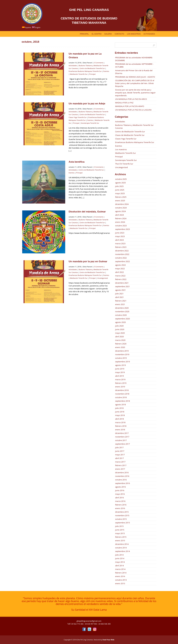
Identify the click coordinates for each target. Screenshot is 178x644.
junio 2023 (120, 233)
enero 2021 (120, 304)
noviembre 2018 (122, 394)
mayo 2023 (120, 236)
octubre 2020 (121, 315)
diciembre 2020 (122, 308)
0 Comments (99, 63)
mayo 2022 (120, 269)
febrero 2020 (121, 344)
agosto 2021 (120, 290)
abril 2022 (119, 272)
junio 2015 (120, 530)
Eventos (106, 71)
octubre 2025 (121, 179)
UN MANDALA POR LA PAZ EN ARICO (131, 99)
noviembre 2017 (122, 437)
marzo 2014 (120, 569)
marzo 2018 (120, 422)
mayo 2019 (120, 372)
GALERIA (108, 34)
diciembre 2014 (122, 544)
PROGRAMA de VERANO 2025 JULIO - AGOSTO (135, 77)
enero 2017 (120, 469)
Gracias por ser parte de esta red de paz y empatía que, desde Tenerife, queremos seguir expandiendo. (135, 93)
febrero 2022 (121, 279)
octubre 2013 (121, 580)
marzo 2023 (120, 243)
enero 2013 (120, 583)
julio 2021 (119, 294)
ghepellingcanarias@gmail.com (89, 621)
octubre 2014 (121, 548)
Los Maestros (134, 34)
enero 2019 (120, 387)
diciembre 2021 (122, 283)
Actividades (149, 34)
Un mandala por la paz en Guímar (88, 261)
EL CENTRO (97, 34)
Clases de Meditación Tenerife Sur (130, 135)
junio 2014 (120, 558)
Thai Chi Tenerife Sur (124, 164)
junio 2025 (120, 190)
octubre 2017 (121, 440)
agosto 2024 (120, 211)
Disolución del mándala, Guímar (87, 212)
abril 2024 (119, 215)
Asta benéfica (77, 162)
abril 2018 (119, 419)
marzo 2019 (120, 379)
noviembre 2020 (122, 311)
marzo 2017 (120, 462)
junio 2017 (120, 451)
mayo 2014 (120, 562)
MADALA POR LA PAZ (124, 103)
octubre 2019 (121, 358)
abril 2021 (119, 297)
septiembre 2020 (122, 319)
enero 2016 (120, 508)
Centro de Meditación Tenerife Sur (92, 68)
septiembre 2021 (122, 286)
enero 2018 (120, 430)
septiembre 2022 (122, 261)
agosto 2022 (120, 265)
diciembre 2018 (122, 390)
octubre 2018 (121, 397)
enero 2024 (120, 222)
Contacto (119, 34)
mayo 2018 (120, 415)
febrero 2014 (121, 573)
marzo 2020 (120, 340)
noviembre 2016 (122, 476)
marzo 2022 (120, 276)
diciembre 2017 (122, 433)
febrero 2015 (121, 537)
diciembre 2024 (122, 204)
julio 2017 (119, 447)
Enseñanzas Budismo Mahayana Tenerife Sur (85, 71)
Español (26, 27)
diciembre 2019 (122, 351)
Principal (84, 34)
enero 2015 (120, 541)
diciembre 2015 (122, 512)
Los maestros (121, 149)
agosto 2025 (120, 183)
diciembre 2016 (122, 473)
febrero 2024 (121, 218)
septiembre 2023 (122, 229)
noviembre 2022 (122, 254)
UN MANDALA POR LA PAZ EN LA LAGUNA (133, 110)
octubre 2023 (121, 226)
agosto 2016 (120, 487)
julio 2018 (119, 408)
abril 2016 (119, 498)
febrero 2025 (121, 197)
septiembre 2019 (122, 362)
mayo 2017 (120, 455)
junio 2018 (120, 412)
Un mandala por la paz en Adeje (87, 104)
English (36, 27)
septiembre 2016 (122, 483)
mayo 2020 (120, 333)
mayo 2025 (120, 193)
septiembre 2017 (122, 444)
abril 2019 (119, 376)
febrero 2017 (121, 465)
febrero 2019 (121, 383)
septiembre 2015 (122, 523)
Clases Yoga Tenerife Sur (78, 117)
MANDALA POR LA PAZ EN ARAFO (130, 106)
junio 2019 (120, 369)
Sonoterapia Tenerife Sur (90, 123)
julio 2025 (119, 186)
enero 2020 (120, 347)
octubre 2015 (121, 519)
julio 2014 (119, 555)
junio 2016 (120, 490)
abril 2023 (119, 240)
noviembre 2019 (122, 354)
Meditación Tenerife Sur (79, 74)
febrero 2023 (121, 247)
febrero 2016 (121, 505)
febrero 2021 (121, 301)
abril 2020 (119, 337)
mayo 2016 (120, 494)
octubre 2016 (121, 480)
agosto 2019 (120, 365)
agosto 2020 (120, 322)
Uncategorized (102, 278)
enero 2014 (120, 576)
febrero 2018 (121, 426)
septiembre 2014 (122, 551)
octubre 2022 (121, 258)
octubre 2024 (121, 208)
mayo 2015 (120, 533)
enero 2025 (120, 201)
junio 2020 (120, 329)
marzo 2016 (120, 501)
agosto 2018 (120, 405)
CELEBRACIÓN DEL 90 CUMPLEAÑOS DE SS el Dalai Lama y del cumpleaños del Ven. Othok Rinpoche (135, 83)
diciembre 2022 (122, 251)
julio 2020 (119, 326)
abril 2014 (119, 566)
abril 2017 (119, 458)
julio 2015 (119, 526)
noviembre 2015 (122, 515)
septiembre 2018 (122, 401)
